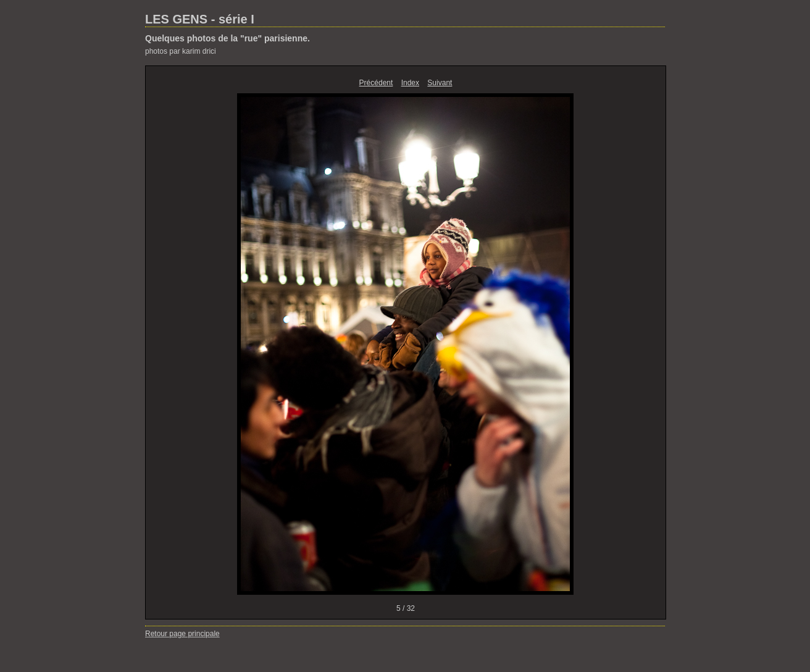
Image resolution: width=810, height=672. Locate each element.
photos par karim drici (181, 51)
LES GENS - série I (200, 19)
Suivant (440, 83)
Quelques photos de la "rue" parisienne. (228, 38)
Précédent (376, 83)
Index (410, 83)
